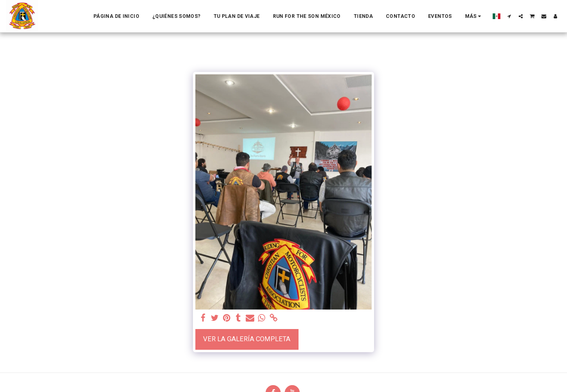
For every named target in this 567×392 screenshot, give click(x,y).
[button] (509, 16)
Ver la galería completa (247, 339)
